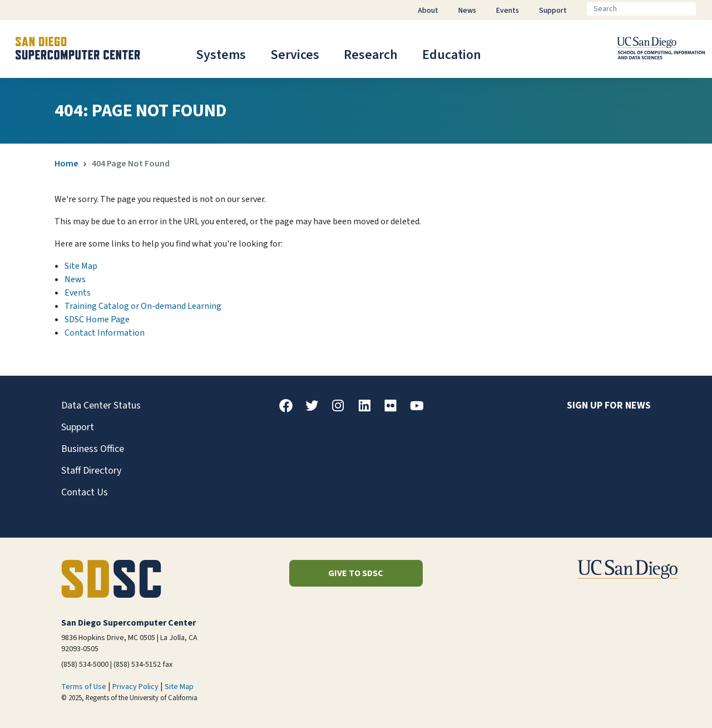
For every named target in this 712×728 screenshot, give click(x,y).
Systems (221, 55)
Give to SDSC (356, 573)
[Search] (641, 9)
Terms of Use (84, 687)
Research (371, 55)
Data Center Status (101, 405)
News (75, 279)
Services (295, 55)
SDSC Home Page (97, 319)
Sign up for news (609, 405)
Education (452, 55)
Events (78, 293)
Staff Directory (91, 471)
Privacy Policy (135, 687)
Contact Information (105, 333)
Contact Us (85, 492)
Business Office (93, 449)
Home (66, 164)
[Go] (705, 9)
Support (78, 427)
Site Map (81, 266)
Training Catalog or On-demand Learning (143, 306)
